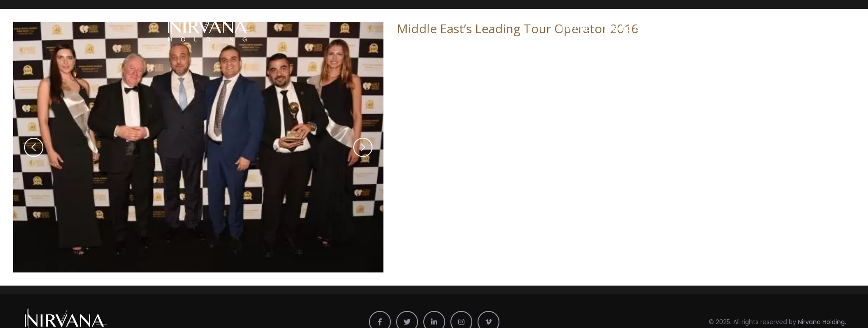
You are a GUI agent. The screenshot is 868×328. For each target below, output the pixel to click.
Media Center (634, 28)
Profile (690, 28)
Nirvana (574, 28)
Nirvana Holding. (822, 320)
